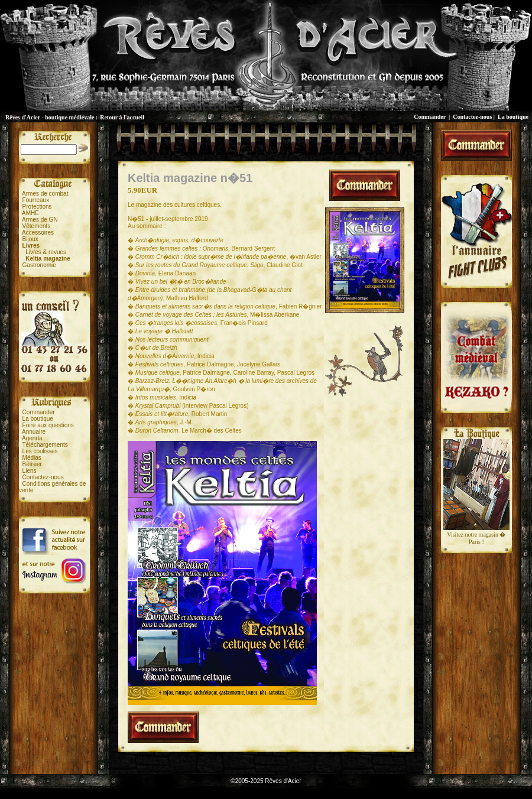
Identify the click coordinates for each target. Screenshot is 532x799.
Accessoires (38, 233)
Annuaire (34, 432)
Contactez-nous (472, 117)
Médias (32, 458)
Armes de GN (40, 220)
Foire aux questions (48, 425)
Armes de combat (45, 194)
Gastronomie (39, 265)
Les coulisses (40, 451)
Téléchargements (45, 445)
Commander (430, 117)
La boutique (513, 117)
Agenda (32, 438)
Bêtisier (32, 464)
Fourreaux (36, 200)
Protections (37, 207)
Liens (30, 471)
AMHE (30, 213)
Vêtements (37, 226)
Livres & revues (46, 252)
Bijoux (30, 239)
